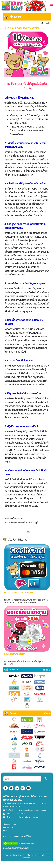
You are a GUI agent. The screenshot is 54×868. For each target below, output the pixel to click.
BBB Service (8, 827)
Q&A (5, 831)
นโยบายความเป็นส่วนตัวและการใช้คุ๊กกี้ (17, 836)
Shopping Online (10, 824)
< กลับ (27, 532)
